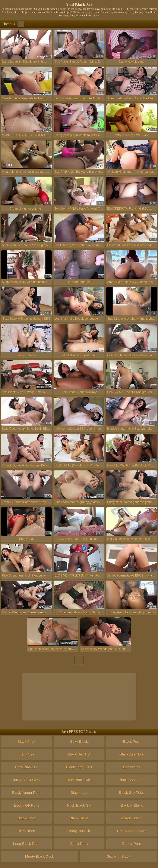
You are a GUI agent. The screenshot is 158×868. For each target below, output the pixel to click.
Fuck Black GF (79, 805)
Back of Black (132, 805)
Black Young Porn (26, 793)
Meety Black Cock (39, 856)
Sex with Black (119, 856)
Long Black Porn (26, 844)
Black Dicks (79, 818)
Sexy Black (79, 742)
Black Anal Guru (132, 780)
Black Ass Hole (132, 754)
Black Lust (79, 793)
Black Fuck (26, 742)
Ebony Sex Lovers (132, 831)
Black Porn (132, 742)
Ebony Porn (132, 844)
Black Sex (26, 754)
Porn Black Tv (26, 767)
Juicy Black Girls (26, 780)
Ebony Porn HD (79, 831)
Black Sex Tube (132, 793)
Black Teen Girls (79, 767)
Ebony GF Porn (26, 805)
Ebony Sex (132, 767)
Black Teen (26, 831)
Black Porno (132, 818)
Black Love (26, 818)
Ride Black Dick (79, 780)
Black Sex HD (79, 754)
